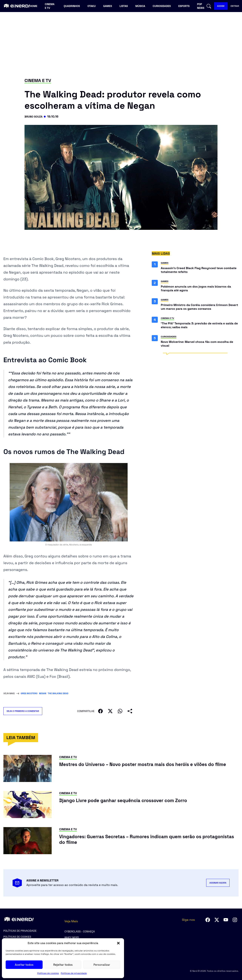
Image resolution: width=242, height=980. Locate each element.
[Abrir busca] (209, 6)
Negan (43, 693)
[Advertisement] (121, 44)
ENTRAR (235, 6)
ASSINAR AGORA (218, 883)
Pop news (201, 6)
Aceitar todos (24, 965)
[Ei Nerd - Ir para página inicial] (16, 6)
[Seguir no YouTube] (226, 920)
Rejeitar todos (63, 965)
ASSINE (221, 6)
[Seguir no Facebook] (208, 920)
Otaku (92, 6)
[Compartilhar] (130, 711)
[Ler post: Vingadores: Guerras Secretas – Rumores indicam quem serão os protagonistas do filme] (149, 841)
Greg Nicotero (29, 693)
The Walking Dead (58, 693)
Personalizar (102, 965)
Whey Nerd (72, 937)
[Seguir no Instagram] (235, 920)
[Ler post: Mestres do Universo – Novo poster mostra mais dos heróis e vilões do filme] (149, 769)
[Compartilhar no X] (110, 711)
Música (140, 6)
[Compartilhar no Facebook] (100, 711)
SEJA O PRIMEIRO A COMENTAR (24, 711)
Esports (184, 6)
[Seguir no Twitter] (217, 920)
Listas (124, 6)
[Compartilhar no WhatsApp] (120, 711)
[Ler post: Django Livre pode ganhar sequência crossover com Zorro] (137, 801)
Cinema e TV (50, 6)
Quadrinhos (72, 6)
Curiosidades (162, 6)
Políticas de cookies (48, 973)
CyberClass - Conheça (80, 931)
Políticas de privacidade (74, 973)
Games (108, 6)
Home (34, 6)
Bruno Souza (35, 117)
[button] (118, 943)
